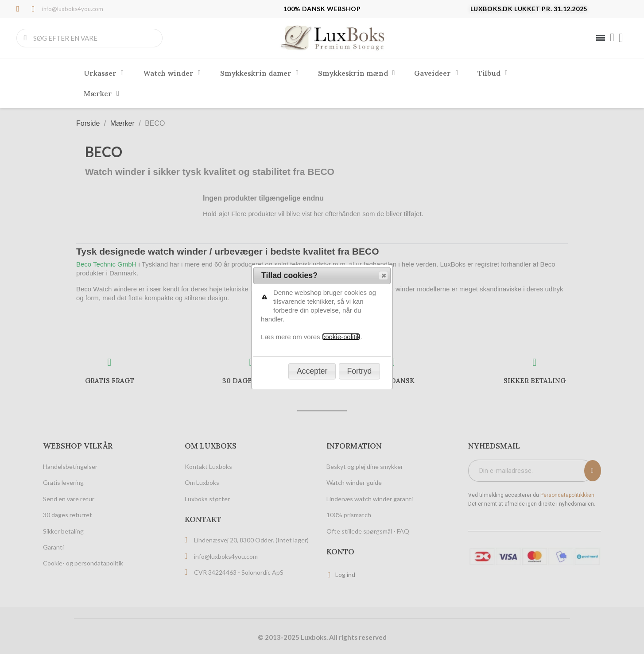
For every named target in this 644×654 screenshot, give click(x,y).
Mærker (101, 93)
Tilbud (493, 73)
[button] (383, 108)
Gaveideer (436, 73)
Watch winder (172, 73)
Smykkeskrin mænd (357, 73)
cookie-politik (341, 169)
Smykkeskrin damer (259, 73)
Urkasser (104, 73)
